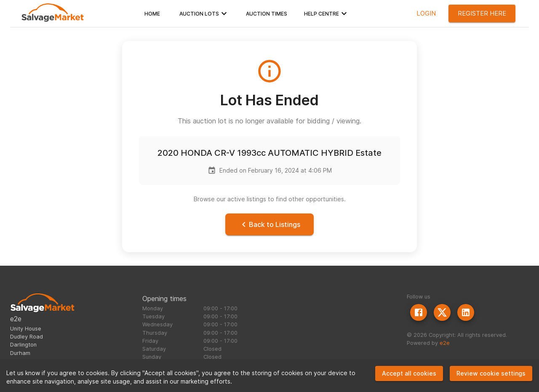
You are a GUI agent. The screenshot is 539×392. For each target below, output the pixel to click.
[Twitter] (442, 312)
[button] (152, 13)
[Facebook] (419, 312)
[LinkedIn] (466, 312)
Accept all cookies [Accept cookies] (409, 373)
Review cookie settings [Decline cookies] (491, 373)
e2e (445, 343)
